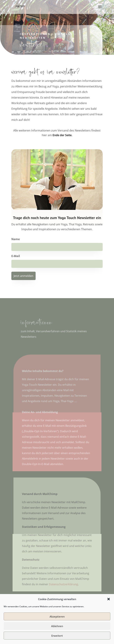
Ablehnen (57, 635)
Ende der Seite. (62, 135)
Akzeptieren (57, 626)
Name (16, 239)
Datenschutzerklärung (63, 583)
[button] (109, 608)
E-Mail (16, 256)
